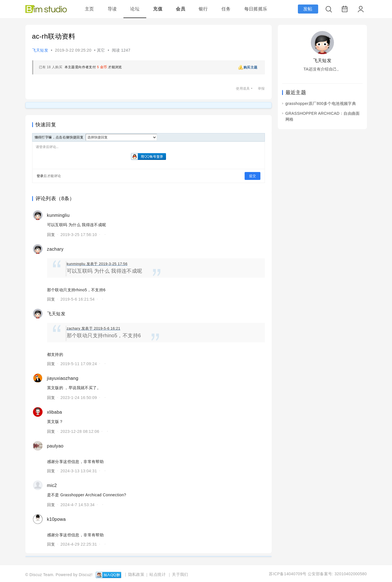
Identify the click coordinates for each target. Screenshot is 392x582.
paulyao (55, 446)
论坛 (135, 9)
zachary (55, 249)
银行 (203, 9)
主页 (89, 9)
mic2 (52, 485)
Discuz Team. (42, 574)
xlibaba (55, 412)
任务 (226, 9)
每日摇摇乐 (256, 9)
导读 (112, 9)
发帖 (308, 9)
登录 (40, 176)
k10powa (57, 519)
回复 (51, 235)
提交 (253, 176)
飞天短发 (40, 50)
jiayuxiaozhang (63, 378)
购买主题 (251, 67)
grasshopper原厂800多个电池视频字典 (321, 103)
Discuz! (86, 574)
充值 (158, 9)
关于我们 (180, 574)
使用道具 (243, 89)
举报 (261, 89)
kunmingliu (58, 215)
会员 (181, 9)
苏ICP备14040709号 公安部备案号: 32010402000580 (318, 574)
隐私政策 (136, 574)
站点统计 (158, 574)
